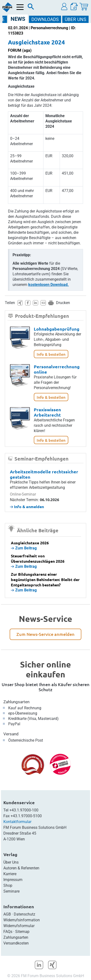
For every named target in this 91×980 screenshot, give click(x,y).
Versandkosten (16, 943)
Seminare (11, 891)
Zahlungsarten (16, 702)
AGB (7, 914)
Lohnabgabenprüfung (57, 329)
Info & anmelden (27, 507)
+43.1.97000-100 (24, 810)
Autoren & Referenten (21, 868)
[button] (64, 7)
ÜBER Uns (75, 19)
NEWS (18, 19)
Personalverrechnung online (57, 369)
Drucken (63, 303)
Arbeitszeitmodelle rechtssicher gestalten (44, 474)
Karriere (10, 874)
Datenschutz (24, 914)
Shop (8, 885)
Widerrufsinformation (22, 920)
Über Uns (11, 862)
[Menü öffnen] (20, 7)
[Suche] (31, 8)
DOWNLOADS (45, 19)
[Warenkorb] (84, 7)
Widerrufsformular (19, 926)
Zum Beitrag (24, 548)
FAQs (8, 932)
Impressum (13, 880)
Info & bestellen (51, 354)
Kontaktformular (17, 822)
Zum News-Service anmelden (45, 634)
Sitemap (22, 932)
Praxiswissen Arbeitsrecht (47, 412)
